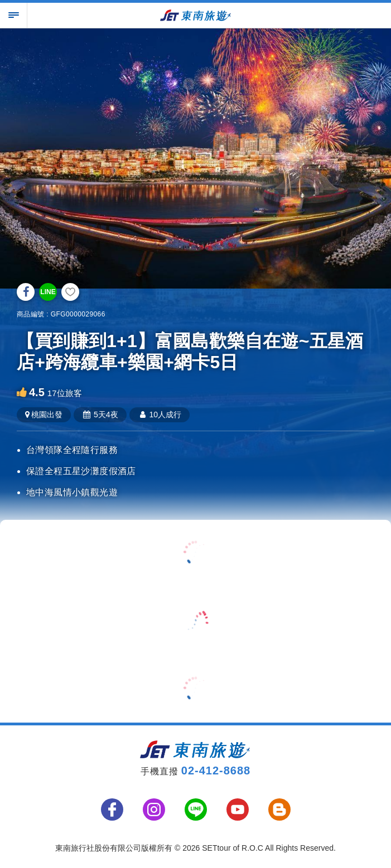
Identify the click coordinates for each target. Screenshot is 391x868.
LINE (48, 292)
